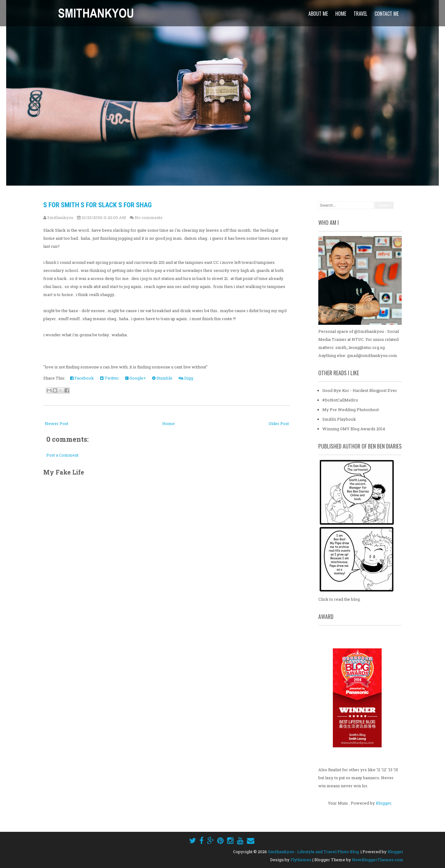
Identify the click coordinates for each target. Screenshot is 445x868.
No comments (149, 217)
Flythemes (301, 860)
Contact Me (387, 14)
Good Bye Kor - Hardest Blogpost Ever (360, 390)
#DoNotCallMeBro (340, 400)
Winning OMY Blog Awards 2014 (354, 429)
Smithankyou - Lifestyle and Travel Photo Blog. (314, 852)
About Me (318, 14)
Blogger (384, 803)
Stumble (162, 378)
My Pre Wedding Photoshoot (351, 410)
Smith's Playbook (339, 419)
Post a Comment (62, 455)
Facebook (82, 378)
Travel (360, 14)
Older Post (279, 423)
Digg (186, 378)
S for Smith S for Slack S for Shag (97, 205)
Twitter (110, 378)
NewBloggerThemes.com (378, 860)
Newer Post (57, 423)
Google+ (136, 378)
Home (341, 14)
